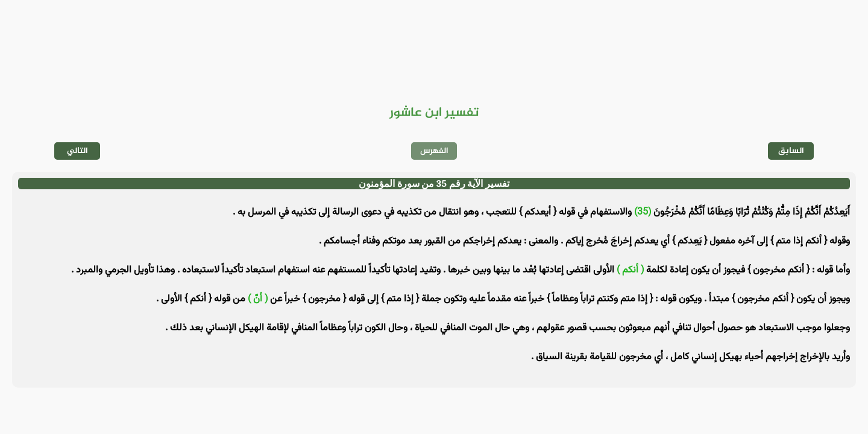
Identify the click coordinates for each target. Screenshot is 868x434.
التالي (77, 151)
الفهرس (434, 151)
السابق (791, 151)
